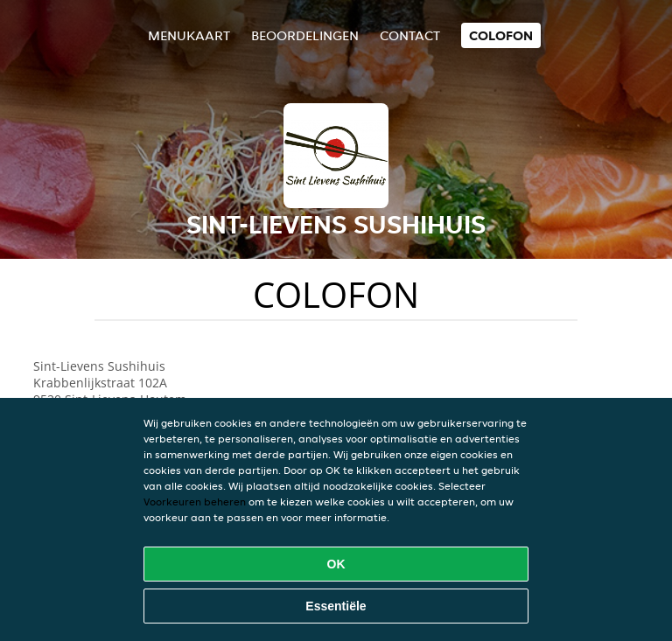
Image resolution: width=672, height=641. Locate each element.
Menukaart (189, 35)
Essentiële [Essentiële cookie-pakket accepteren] (336, 606)
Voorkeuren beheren (195, 502)
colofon (501, 35)
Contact (410, 35)
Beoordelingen (305, 35)
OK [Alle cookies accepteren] (336, 564)
